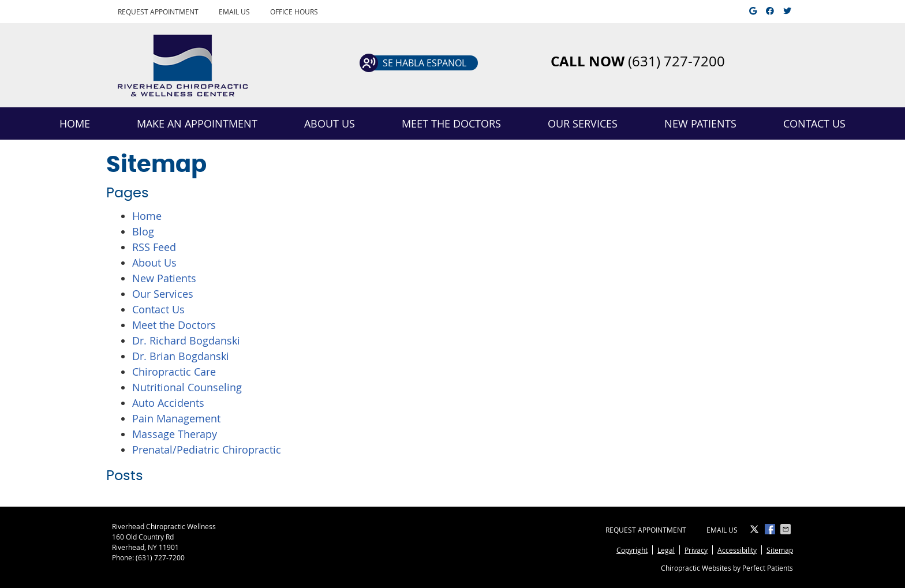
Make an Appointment (197, 123)
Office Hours (294, 12)
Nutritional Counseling (187, 387)
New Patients (700, 123)
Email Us (234, 12)
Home (75, 123)
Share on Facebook (771, 529)
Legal (666, 550)
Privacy (696, 550)
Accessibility (737, 550)
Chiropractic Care (174, 372)
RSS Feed (154, 247)
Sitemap (780, 550)
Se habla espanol (425, 63)
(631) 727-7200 (160, 557)
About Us (330, 123)
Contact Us (814, 123)
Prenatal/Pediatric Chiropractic (207, 450)
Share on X (756, 529)
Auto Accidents (168, 403)
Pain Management (176, 418)
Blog (143, 231)
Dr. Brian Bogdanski (181, 356)
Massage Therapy (175, 434)
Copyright (632, 550)
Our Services (583, 123)
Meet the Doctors (451, 123)
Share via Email (787, 529)
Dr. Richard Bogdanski (186, 340)
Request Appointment (158, 12)
